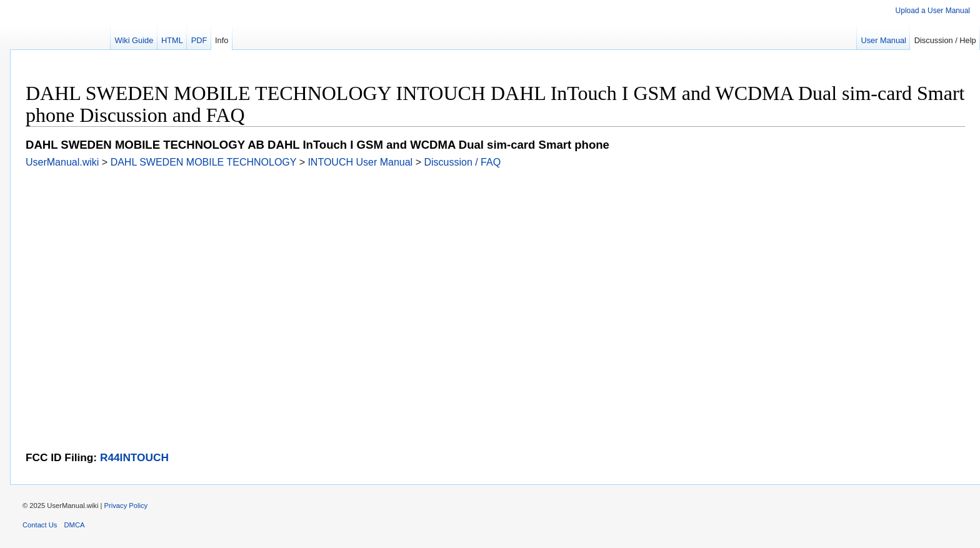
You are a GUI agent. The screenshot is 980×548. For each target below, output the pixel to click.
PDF (199, 40)
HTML (172, 40)
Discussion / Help (945, 40)
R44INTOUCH (134, 457)
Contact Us (40, 525)
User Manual (883, 40)
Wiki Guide (134, 40)
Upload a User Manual (933, 11)
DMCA (75, 525)
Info (222, 40)
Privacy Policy (126, 506)
